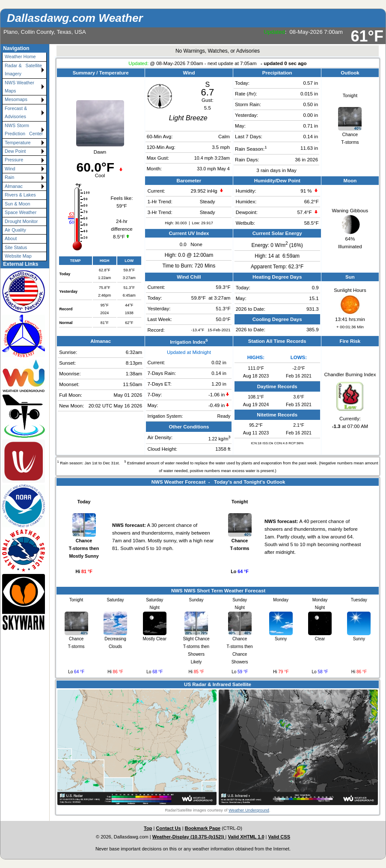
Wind (10, 169)
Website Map (18, 256)
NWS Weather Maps (19, 87)
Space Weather (21, 212)
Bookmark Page (203, 828)
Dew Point (15, 151)
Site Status (16, 247)
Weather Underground (249, 810)
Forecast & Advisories (16, 112)
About (11, 238)
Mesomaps (16, 99)
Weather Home (20, 56)
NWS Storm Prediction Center (24, 129)
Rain (9, 177)
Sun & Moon (17, 204)
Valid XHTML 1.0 (246, 837)
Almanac (14, 186)
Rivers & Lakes (20, 195)
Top (148, 828)
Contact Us (168, 828)
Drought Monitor (21, 221)
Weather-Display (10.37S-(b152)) (189, 837)
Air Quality (15, 230)
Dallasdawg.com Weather (75, 18)
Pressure (14, 160)
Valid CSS (279, 837)
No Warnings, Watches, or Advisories (218, 51)
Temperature (18, 143)
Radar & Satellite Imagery (25, 70)
